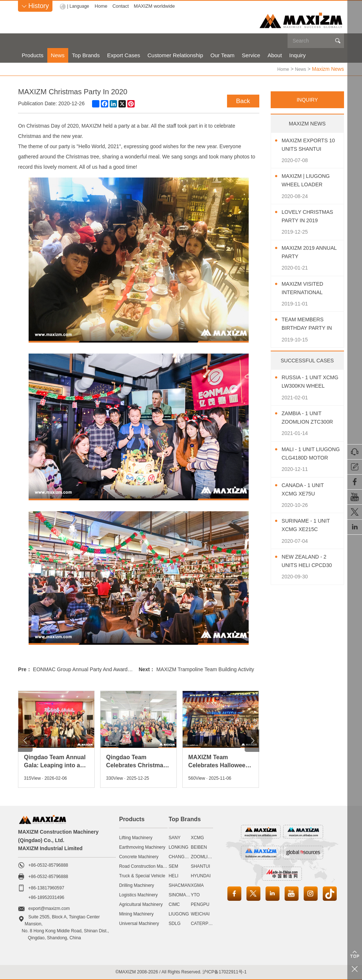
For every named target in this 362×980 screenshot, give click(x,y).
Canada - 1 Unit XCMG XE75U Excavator (306, 490)
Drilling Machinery (137, 885)
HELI (174, 875)
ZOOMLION (202, 856)
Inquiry (298, 55)
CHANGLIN (180, 856)
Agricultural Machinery (141, 904)
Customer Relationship (175, 55)
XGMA (197, 885)
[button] (25, 740)
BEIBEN (199, 847)
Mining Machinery (136, 914)
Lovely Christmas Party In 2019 (309, 217)
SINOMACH (181, 895)
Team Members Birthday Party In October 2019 (310, 324)
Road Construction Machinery (148, 866)
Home (103, 6)
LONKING (179, 847)
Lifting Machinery (136, 837)
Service (251, 55)
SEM (173, 866)
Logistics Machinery (138, 895)
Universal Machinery (139, 923)
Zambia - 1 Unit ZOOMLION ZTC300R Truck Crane (305, 418)
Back (242, 100)
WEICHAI (200, 914)
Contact (122, 6)
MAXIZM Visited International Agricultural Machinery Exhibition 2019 (306, 288)
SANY (175, 837)
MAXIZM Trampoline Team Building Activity (205, 669)
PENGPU (200, 904)
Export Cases (124, 55)
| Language (79, 6)
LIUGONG (179, 914)
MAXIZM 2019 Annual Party (304, 252)
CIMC (174, 904)
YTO (195, 895)
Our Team (223, 55)
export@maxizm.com (49, 908)
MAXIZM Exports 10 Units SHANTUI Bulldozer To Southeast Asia (308, 145)
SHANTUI (200, 866)
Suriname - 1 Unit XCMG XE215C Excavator (309, 525)
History (35, 6)
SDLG (175, 923)
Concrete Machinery (139, 856)
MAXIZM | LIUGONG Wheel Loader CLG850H (309, 181)
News (58, 55)
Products (32, 55)
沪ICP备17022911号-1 (224, 972)
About (275, 55)
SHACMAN (180, 885)
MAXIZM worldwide (156, 6)
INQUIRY (307, 99)
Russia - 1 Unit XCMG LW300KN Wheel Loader (305, 382)
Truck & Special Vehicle (142, 875)
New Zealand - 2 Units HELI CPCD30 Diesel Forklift (310, 561)
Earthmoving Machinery (142, 847)
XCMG (197, 837)
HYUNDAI (201, 875)
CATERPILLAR (206, 923)
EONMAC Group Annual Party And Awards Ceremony (94, 669)
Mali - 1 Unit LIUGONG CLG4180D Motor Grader (311, 454)
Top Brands (86, 55)
